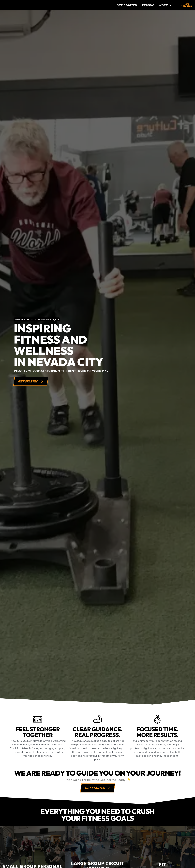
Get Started (127, 6)
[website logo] (24, 6)
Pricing (148, 6)
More (165, 6)
